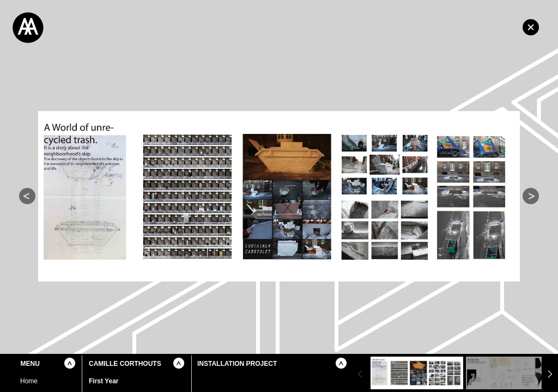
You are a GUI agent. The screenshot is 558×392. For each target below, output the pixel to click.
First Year (104, 381)
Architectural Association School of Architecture (82, 27)
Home (531, 27)
